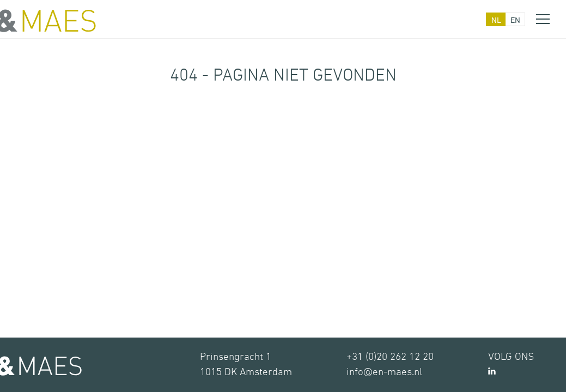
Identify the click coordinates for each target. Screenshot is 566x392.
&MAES (48, 21)
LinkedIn (492, 371)
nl (496, 20)
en (515, 20)
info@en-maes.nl (384, 372)
